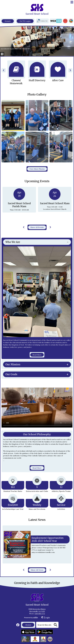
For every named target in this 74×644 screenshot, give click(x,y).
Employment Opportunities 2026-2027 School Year (48, 539)
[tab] (37, 242)
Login (45, 617)
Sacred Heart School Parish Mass (19, 205)
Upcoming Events (37, 181)
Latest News (37, 520)
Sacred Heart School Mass (55, 203)
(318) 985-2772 (40, 614)
